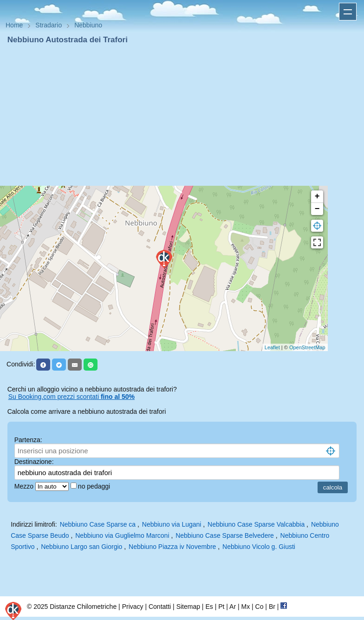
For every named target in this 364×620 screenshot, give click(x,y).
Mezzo (25, 486)
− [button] (317, 209)
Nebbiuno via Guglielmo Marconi (122, 535)
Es (209, 607)
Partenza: (28, 440)
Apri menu (348, 12)
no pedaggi (95, 486)
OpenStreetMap (307, 347)
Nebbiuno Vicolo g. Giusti (259, 547)
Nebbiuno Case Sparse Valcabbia (256, 524)
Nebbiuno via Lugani (172, 524)
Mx (245, 607)
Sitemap (188, 607)
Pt (221, 607)
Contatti (160, 607)
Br (272, 607)
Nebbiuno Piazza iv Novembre (172, 547)
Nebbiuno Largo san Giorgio (81, 547)
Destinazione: (34, 462)
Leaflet (272, 347)
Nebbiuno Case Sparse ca (98, 524)
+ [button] (317, 196)
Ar (233, 607)
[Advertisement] (182, 115)
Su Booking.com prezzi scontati (71, 397)
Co (260, 607)
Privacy (133, 607)
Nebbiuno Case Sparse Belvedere (225, 535)
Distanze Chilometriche (83, 607)
